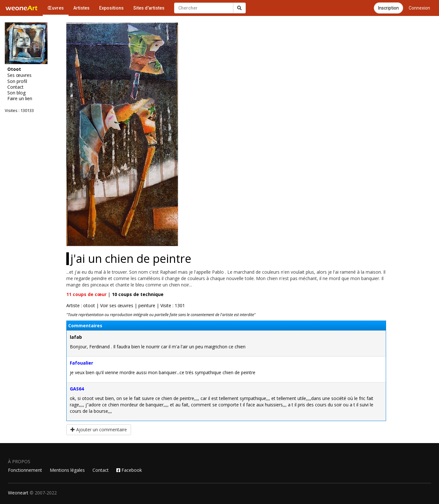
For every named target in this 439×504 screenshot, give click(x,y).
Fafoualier (81, 363)
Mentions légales (67, 470)
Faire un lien (20, 99)
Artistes (81, 8)
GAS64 (77, 389)
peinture (147, 305)
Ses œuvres (19, 75)
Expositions (111, 8)
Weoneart (18, 493)
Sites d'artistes (149, 8)
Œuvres (56, 8)
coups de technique (138, 294)
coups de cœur (86, 294)
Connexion (419, 8)
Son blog (16, 93)
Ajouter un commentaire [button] (99, 430)
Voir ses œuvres (117, 305)
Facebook (129, 470)
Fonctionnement (25, 470)
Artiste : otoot (81, 305)
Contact (15, 87)
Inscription (388, 8)
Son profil (17, 81)
